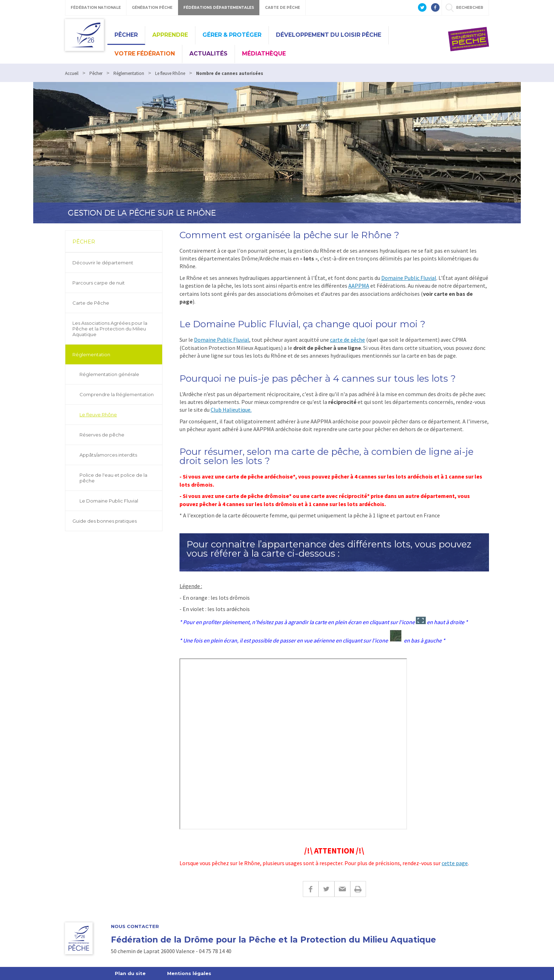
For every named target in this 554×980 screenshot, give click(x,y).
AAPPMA (359, 286)
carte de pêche (347, 340)
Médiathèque (264, 54)
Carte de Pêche (91, 303)
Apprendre (170, 35)
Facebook (311, 889)
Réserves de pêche (102, 435)
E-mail (342, 889)
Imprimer (358, 889)
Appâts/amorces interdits (108, 455)
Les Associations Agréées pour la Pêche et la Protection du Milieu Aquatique (110, 329)
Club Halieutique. (231, 410)
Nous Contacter (135, 926)
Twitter (326, 889)
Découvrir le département (103, 263)
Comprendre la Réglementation (117, 394)
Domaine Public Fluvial (409, 278)
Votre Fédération (145, 54)
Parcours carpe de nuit (99, 283)
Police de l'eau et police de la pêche (113, 478)
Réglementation (91, 354)
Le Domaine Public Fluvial (109, 501)
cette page (455, 863)
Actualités (208, 54)
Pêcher (126, 35)
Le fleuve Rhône (98, 415)
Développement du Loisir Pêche (329, 35)
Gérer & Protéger (232, 35)
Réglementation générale (109, 374)
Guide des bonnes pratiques (105, 521)
